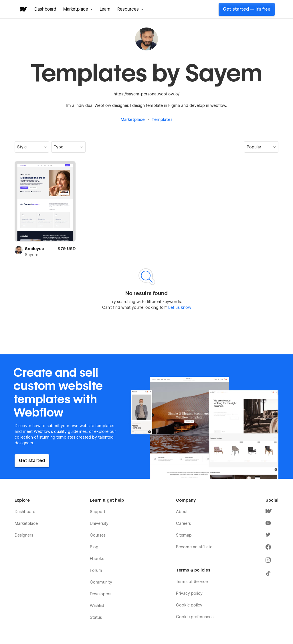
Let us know (179, 307)
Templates (162, 119)
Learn (105, 9)
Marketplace (133, 119)
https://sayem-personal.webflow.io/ (146, 94)
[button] (78, 9)
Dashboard (45, 9)
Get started (247, 9)
